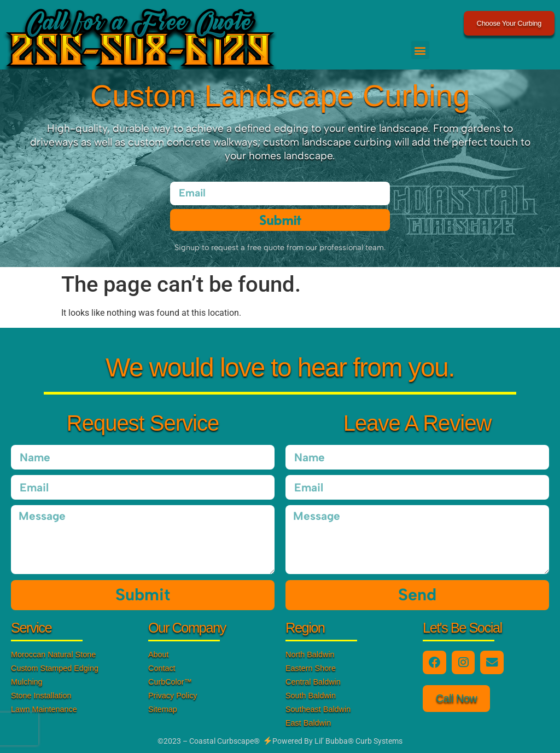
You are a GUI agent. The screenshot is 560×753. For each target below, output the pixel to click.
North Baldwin (310, 654)
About (159, 654)
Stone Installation (41, 696)
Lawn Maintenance (44, 709)
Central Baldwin (313, 682)
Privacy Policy (173, 696)
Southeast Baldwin (318, 709)
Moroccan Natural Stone (53, 654)
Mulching (27, 682)
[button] (420, 50)
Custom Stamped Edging (55, 668)
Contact (162, 668)
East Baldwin (308, 723)
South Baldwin (311, 696)
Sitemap (163, 709)
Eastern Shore (311, 668)
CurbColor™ (170, 682)
